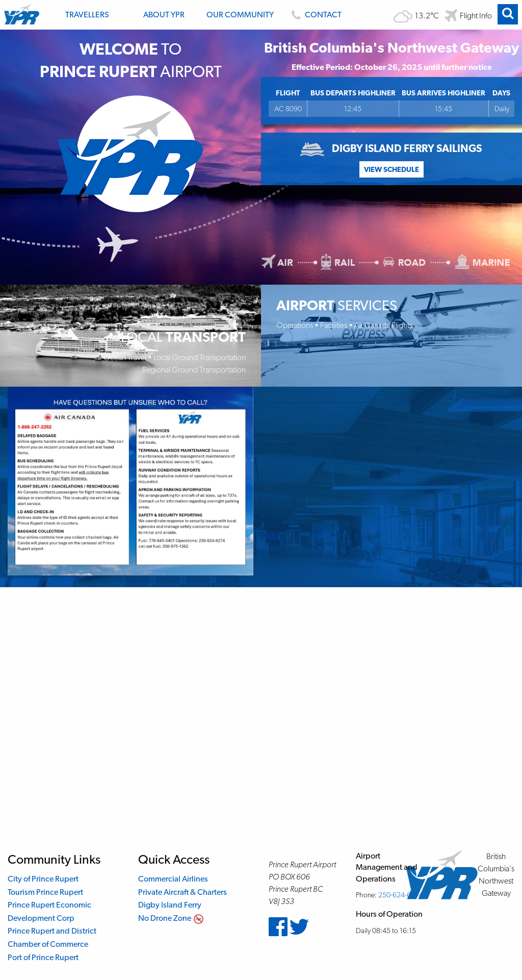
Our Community (240, 15)
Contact (323, 15)
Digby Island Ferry (170, 905)
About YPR (164, 15)
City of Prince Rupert (43, 879)
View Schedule (391, 169)
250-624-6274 (400, 895)
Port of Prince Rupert (43, 957)
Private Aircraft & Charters (182, 892)
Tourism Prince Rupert (45, 892)
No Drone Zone (165, 918)
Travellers (87, 15)
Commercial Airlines (173, 879)
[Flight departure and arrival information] (468, 16)
